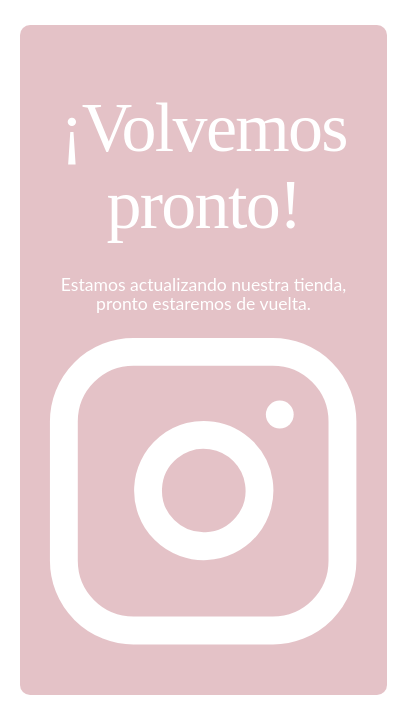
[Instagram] (203, 651)
